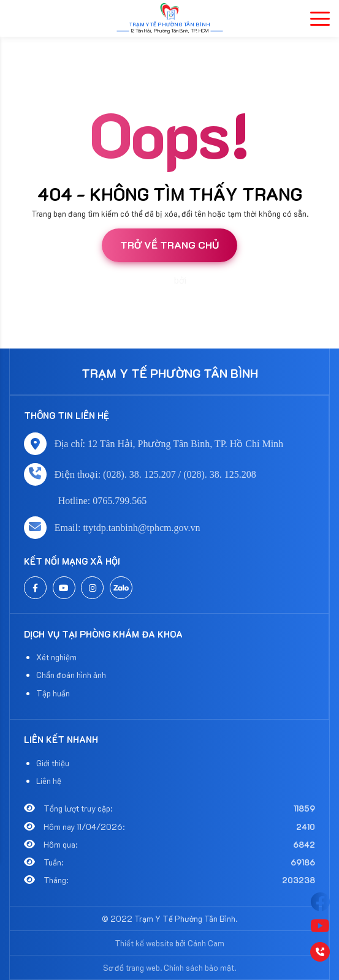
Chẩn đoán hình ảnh (71, 675)
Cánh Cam (209, 281)
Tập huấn (53, 693)
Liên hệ (49, 781)
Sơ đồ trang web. (132, 967)
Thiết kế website (140, 281)
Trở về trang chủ (169, 245)
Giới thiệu (53, 763)
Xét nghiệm (56, 657)
